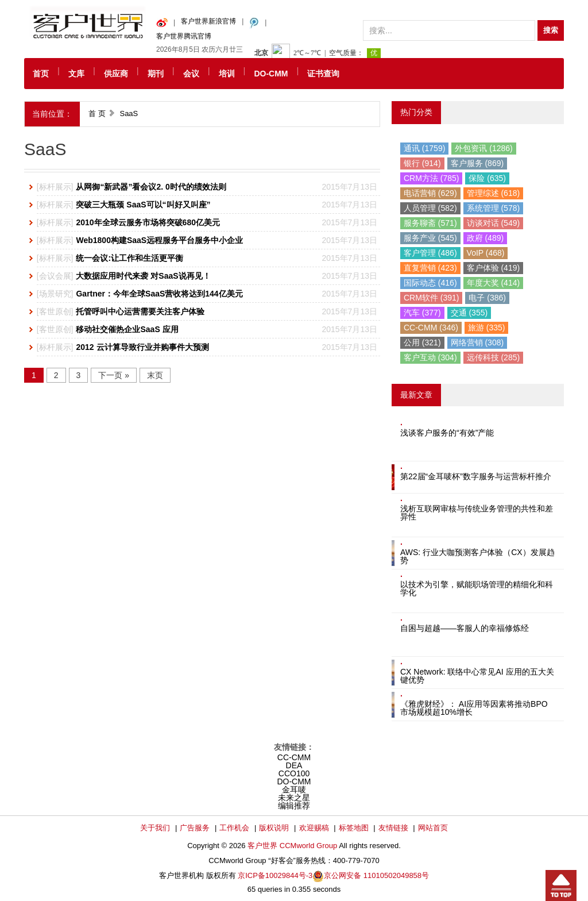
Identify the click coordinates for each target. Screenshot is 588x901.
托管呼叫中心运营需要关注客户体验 (140, 311)
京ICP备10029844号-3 (275, 875)
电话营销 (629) (430, 193)
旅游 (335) (487, 328)
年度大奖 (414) (494, 283)
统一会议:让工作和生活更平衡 (129, 258)
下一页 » (114, 375)
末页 (155, 375)
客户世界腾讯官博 (184, 36)
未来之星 (294, 798)
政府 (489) (486, 238)
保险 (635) (487, 178)
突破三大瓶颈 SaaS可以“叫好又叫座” (143, 205)
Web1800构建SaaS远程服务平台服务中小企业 (159, 240)
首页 (41, 74)
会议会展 (55, 276)
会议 (191, 74)
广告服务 (195, 828)
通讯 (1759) (424, 148)
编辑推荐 (294, 806)
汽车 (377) (422, 313)
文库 (76, 74)
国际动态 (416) (430, 283)
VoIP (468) (486, 253)
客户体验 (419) (494, 268)
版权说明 (274, 828)
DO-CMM (271, 74)
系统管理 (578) (494, 208)
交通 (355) (469, 313)
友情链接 (393, 828)
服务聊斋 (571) (430, 223)
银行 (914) (422, 163)
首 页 (97, 113)
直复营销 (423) (430, 268)
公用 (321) (422, 342)
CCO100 (294, 773)
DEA (294, 765)
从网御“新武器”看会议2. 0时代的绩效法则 (151, 187)
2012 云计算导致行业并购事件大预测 (142, 347)
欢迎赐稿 (314, 828)
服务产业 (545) (430, 238)
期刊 (156, 74)
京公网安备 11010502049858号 (376, 875)
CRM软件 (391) (431, 298)
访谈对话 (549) (494, 223)
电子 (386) (487, 298)
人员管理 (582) (430, 208)
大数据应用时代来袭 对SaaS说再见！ (143, 276)
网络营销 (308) (477, 342)
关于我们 (155, 828)
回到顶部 (561, 885)
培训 (227, 74)
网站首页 (433, 828)
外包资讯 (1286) (483, 148)
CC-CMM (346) (431, 328)
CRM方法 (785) (431, 178)
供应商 (116, 74)
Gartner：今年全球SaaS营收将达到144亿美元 (159, 294)
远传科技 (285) (494, 357)
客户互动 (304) (430, 357)
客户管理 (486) (430, 253)
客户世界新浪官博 (208, 21)
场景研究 (55, 294)
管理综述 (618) (494, 193)
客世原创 (55, 311)
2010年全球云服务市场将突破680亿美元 (148, 222)
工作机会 (234, 828)
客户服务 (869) (477, 163)
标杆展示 (55, 187)
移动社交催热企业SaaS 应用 (127, 329)
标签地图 (354, 828)
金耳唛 (294, 790)
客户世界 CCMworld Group (293, 846)
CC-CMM (294, 757)
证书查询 (323, 74)
